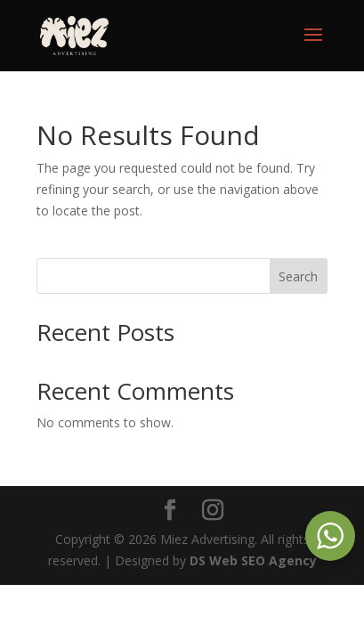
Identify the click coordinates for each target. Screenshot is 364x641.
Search (298, 276)
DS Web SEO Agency (253, 560)
